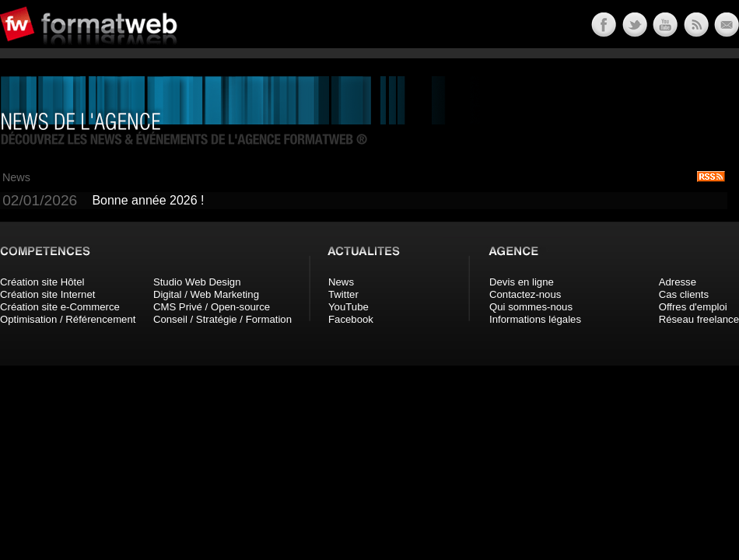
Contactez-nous (525, 294)
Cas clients (684, 294)
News (341, 282)
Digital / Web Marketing (206, 294)
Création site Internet (47, 294)
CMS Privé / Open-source (212, 307)
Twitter (343, 294)
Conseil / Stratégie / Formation (222, 319)
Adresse (678, 282)
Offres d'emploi (693, 307)
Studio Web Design (197, 282)
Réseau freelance (699, 319)
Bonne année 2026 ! (148, 200)
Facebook (351, 319)
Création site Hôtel (42, 282)
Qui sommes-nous (531, 307)
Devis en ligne (522, 282)
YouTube (348, 307)
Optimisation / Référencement (68, 319)
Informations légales (535, 319)
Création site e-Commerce (60, 307)
